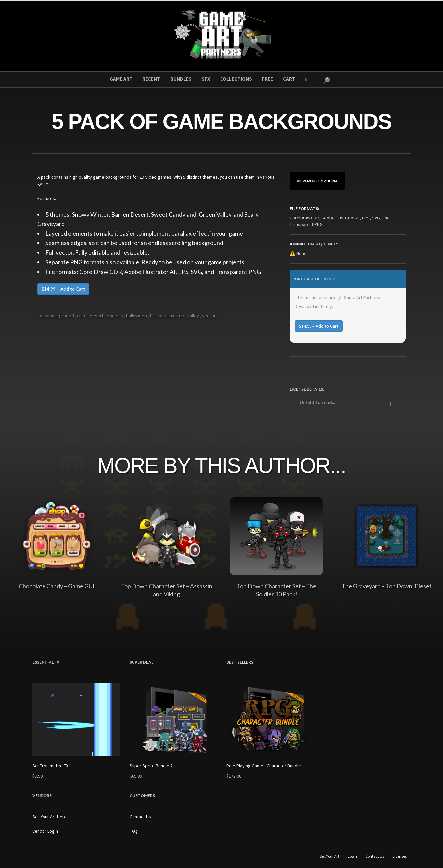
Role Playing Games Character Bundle (264, 766)
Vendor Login (45, 831)
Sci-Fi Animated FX (50, 766)
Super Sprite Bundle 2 (151, 766)
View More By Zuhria (317, 181)
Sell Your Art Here (49, 817)
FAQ (133, 831)
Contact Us (140, 817)
